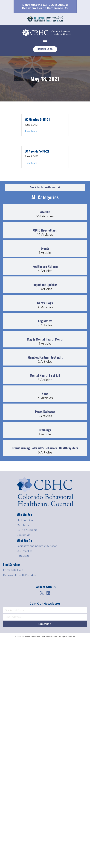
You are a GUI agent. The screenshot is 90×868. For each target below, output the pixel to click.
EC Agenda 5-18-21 (37, 151)
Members (23, 525)
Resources (23, 556)
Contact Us (23, 535)
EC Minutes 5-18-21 (37, 119)
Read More (31, 131)
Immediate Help (13, 570)
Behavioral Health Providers (20, 575)
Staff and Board (26, 520)
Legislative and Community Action (37, 546)
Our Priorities (24, 551)
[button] (42, 593)
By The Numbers (27, 530)
